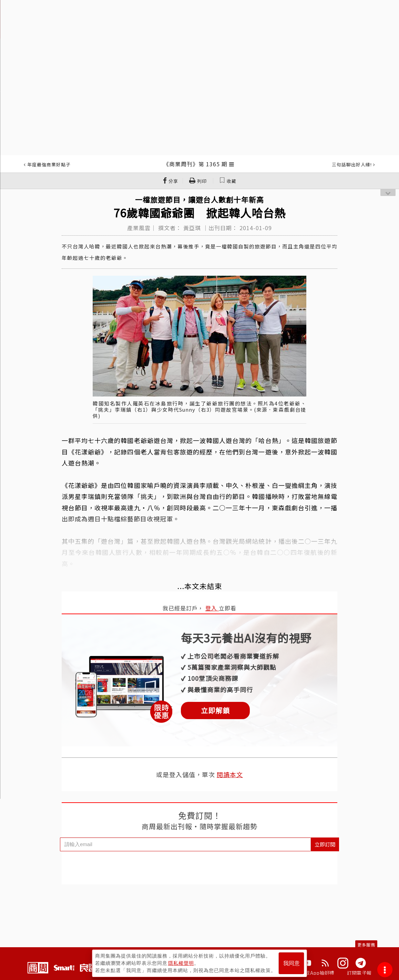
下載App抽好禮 (317, 973)
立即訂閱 (325, 844)
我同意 (291, 963)
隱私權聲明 (181, 963)
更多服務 (366, 945)
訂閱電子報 (359, 973)
